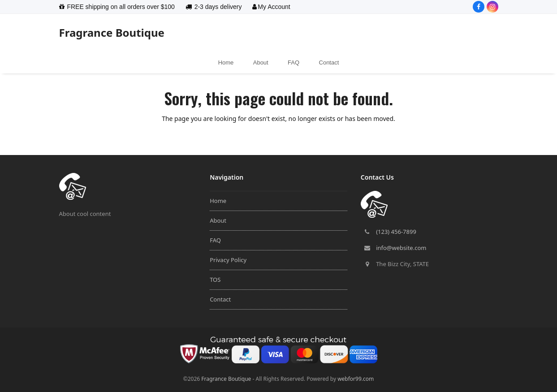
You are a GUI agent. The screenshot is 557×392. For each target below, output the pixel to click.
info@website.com (401, 248)
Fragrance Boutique (112, 32)
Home (218, 201)
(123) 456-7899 (396, 232)
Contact (220, 299)
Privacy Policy (228, 260)
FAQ (215, 240)
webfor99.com (356, 379)
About (218, 220)
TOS (215, 280)
